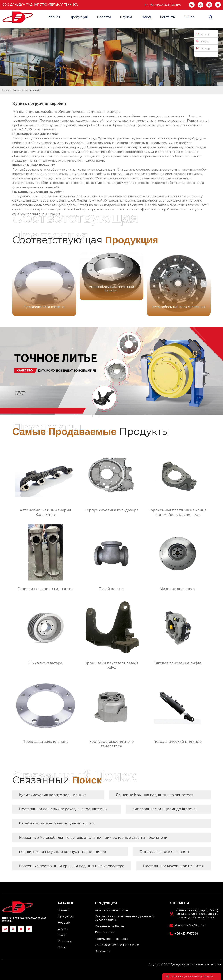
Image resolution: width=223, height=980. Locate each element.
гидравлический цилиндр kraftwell (165, 809)
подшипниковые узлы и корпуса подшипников (62, 852)
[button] (204, 284)
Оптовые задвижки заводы (164, 852)
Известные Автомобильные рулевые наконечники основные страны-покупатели (93, 838)
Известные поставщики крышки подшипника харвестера (72, 866)
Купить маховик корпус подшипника (53, 795)
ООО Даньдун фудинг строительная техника (40, 5)
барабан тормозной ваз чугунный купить (57, 823)
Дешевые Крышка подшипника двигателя (155, 795)
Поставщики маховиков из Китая (173, 866)
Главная (6, 90)
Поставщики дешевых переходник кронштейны (63, 809)
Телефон (203, 41)
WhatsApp (203, 48)
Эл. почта (203, 34)
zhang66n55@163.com (165, 5)
